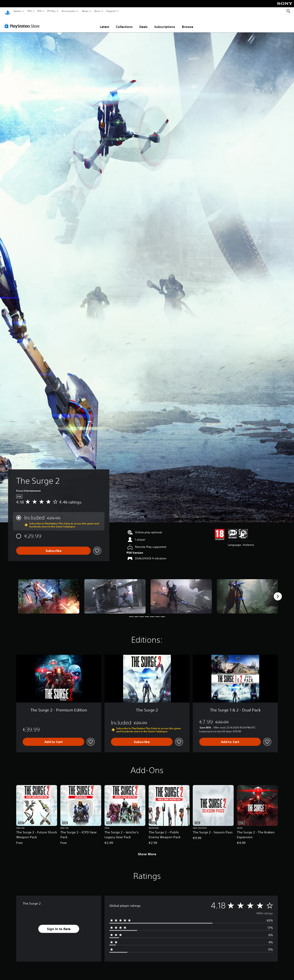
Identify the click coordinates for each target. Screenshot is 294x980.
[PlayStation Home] (7, 11)
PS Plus (51, 11)
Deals (143, 23)
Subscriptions (165, 23)
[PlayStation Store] (23, 22)
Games (18, 11)
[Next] (278, 593)
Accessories (69, 11)
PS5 (30, 11)
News (85, 11)
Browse (187, 23)
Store (97, 11)
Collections (124, 23)
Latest (104, 23)
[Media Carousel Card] (49, 593)
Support (111, 11)
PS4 (39, 11)
